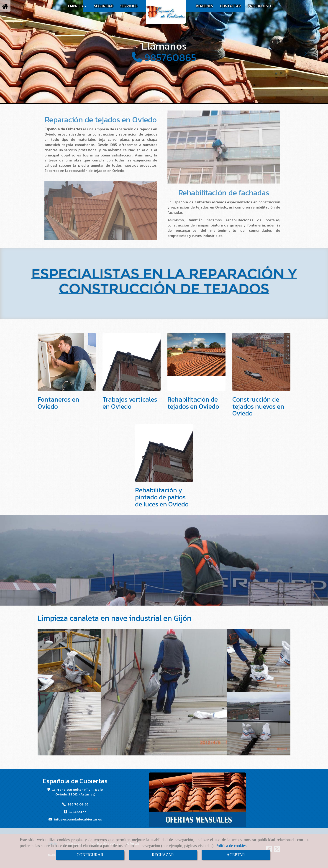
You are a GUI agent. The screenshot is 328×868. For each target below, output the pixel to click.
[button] (25, 52)
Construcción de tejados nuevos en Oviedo (258, 406)
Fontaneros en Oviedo (58, 403)
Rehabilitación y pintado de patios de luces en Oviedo (162, 497)
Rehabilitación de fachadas (224, 193)
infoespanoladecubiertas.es (78, 819)
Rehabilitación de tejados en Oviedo (193, 403)
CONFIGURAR (90, 855)
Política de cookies (231, 846)
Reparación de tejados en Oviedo (101, 120)
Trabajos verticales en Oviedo (130, 403)
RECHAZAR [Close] (163, 855)
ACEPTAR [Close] (236, 855)
